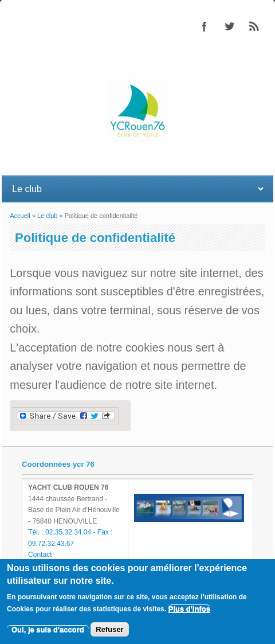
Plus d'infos (189, 609)
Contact (40, 555)
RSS (254, 26)
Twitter (229, 26)
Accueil (20, 216)
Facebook (205, 26)
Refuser (109, 629)
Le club (47, 216)
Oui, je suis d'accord (48, 629)
